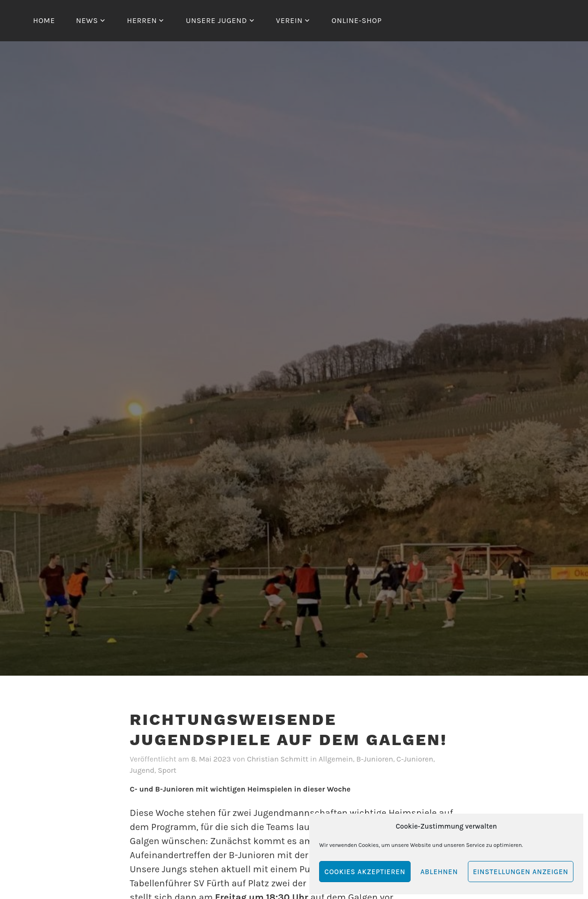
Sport (167, 770)
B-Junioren (374, 759)
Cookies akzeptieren (365, 872)
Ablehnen (439, 872)
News (87, 20)
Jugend (142, 770)
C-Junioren (415, 759)
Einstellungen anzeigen (521, 872)
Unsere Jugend (217, 20)
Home (44, 20)
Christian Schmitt (278, 759)
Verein (289, 20)
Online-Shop (357, 20)
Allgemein (336, 759)
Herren (142, 20)
